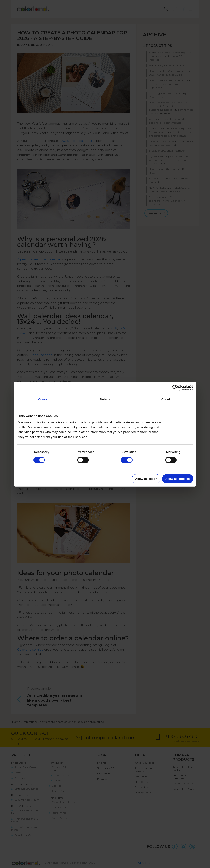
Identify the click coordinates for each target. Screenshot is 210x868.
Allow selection (146, 479)
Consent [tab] (44, 399)
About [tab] (166, 399)
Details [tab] (105, 399)
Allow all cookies (178, 479)
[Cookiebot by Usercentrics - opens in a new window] (175, 388)
